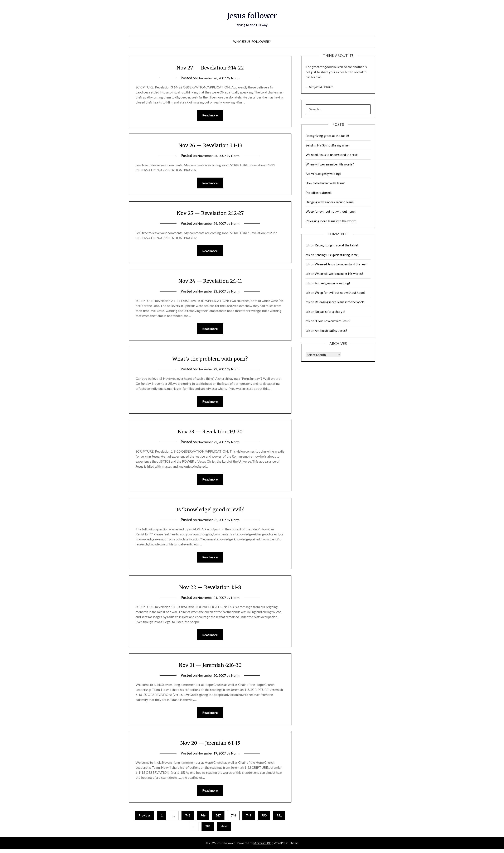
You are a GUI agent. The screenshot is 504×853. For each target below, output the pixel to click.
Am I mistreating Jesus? (331, 331)
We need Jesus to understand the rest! (332, 155)
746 (203, 820)
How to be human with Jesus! (325, 183)
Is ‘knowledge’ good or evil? (210, 511)
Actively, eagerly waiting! (323, 174)
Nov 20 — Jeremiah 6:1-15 (210, 746)
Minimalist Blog (263, 847)
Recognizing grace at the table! (327, 136)
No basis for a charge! (330, 312)
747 (218, 820)
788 (208, 830)
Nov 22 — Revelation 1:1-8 (210, 590)
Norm (237, 78)
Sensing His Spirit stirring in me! (328, 145)
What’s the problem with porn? (210, 360)
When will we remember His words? (330, 164)
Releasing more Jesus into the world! (331, 221)
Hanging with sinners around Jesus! (330, 202)
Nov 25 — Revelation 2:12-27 (210, 213)
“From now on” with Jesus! (333, 321)
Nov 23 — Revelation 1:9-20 (210, 433)
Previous (145, 820)
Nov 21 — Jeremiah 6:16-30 (210, 668)
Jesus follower (252, 15)
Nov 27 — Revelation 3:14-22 (210, 67)
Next (224, 830)
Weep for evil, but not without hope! (331, 211)
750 (264, 820)
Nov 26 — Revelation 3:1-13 (210, 145)
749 (249, 820)
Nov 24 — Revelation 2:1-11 (210, 282)
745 (188, 820)
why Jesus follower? (252, 42)
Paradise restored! (319, 193)
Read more (210, 115)
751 (279, 820)
